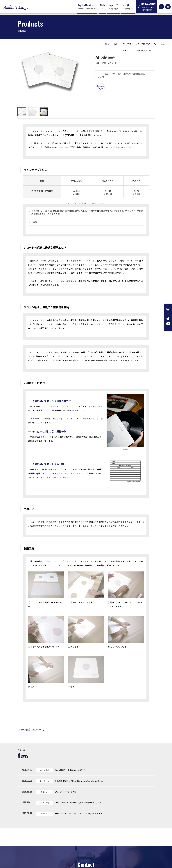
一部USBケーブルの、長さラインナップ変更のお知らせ (79, 813)
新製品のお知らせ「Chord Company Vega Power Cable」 (80, 781)
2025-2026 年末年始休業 (66, 792)
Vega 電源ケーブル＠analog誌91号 (70, 770)
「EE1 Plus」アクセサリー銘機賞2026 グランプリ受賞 (78, 803)
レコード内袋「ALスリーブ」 (141, 50)
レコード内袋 (122, 50)
